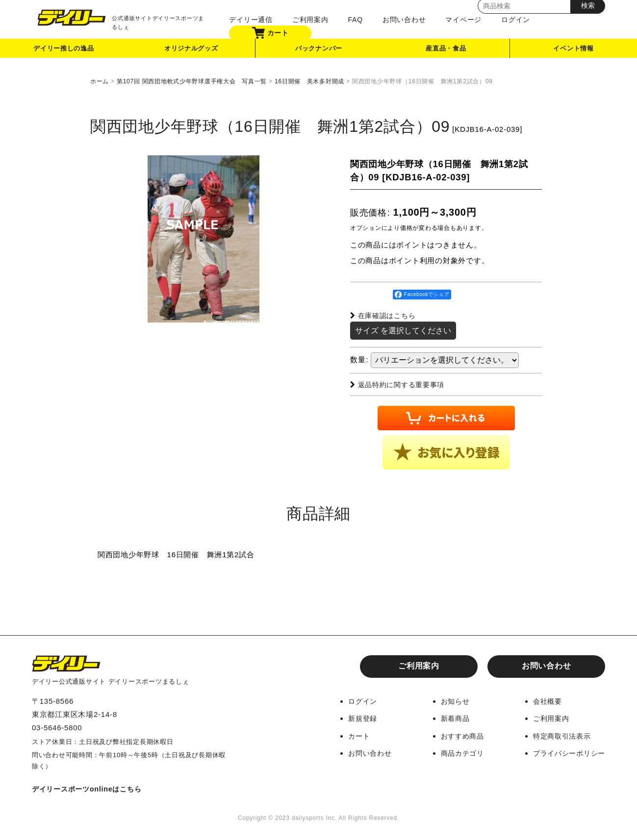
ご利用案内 (306, 20)
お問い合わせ (400, 20)
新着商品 (448, 718)
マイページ (460, 20)
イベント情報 (573, 51)
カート (267, 33)
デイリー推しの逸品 (64, 51)
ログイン (512, 20)
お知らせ (448, 701)
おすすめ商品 (456, 735)
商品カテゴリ (456, 752)
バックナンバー (319, 51)
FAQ (352, 20)
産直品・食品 (446, 51)
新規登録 (353, 718)
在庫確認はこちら (385, 315)
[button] (446, 452)
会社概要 (544, 701)
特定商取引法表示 (559, 735)
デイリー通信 (247, 20)
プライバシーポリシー (567, 752)
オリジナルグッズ (191, 51)
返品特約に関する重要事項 (401, 384)
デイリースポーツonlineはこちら (90, 788)
